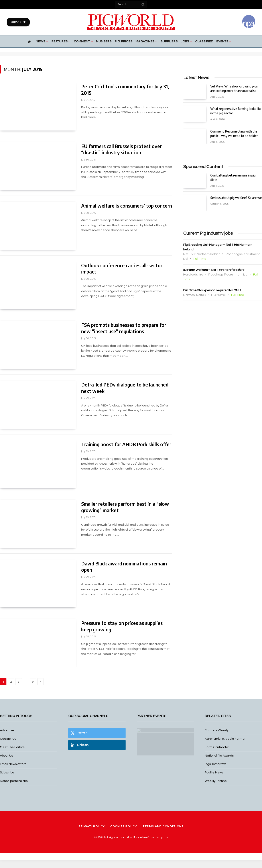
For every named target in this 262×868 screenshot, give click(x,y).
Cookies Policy (124, 828)
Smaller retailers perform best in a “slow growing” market (125, 507)
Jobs (185, 42)
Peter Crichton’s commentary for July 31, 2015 (125, 90)
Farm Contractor (217, 747)
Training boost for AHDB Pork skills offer (126, 444)
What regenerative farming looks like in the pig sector (236, 111)
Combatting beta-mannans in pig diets (233, 177)
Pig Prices (123, 42)
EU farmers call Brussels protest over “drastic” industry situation (121, 149)
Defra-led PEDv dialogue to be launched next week (125, 388)
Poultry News (214, 773)
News (40, 42)
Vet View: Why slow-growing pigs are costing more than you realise (234, 88)
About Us (6, 756)
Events (222, 42)
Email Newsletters (13, 764)
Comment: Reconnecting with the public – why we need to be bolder (234, 134)
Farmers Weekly (217, 730)
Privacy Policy (92, 828)
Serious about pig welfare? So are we (236, 198)
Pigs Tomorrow (215, 764)
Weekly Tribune (216, 781)
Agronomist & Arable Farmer (225, 739)
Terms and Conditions (163, 828)
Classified (204, 42)
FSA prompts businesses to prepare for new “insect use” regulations (124, 328)
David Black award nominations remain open (124, 567)
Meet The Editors (12, 747)
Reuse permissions (14, 781)
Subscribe (18, 22)
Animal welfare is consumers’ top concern (127, 206)
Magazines (145, 42)
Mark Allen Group (144, 839)
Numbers (104, 42)
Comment (82, 42)
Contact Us (8, 739)
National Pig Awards (219, 756)
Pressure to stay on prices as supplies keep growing (122, 626)
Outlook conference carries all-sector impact (122, 269)
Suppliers (169, 42)
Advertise (7, 730)
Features (59, 42)
